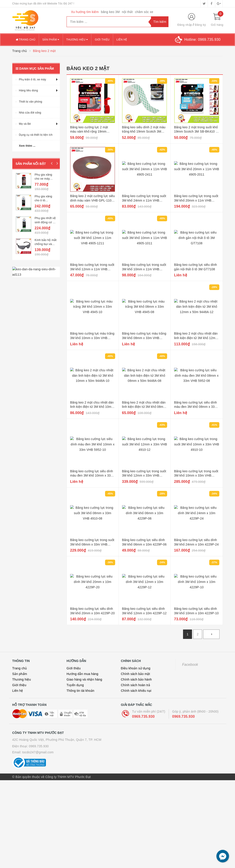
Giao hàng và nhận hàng (84, 679)
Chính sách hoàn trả (136, 685)
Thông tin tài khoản (80, 691)
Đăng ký (200, 25)
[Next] (211, 634)
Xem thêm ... (27, 146)
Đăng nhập (185, 25)
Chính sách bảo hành (136, 679)
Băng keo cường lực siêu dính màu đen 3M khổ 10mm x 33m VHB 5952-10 (92, 476)
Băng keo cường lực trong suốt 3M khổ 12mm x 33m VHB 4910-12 (144, 476)
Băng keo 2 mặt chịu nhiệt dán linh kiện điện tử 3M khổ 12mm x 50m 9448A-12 (196, 338)
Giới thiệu (102, 40)
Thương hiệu (77, 40)
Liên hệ (122, 40)
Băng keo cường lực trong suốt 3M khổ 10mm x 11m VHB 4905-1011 (144, 269)
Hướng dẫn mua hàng (82, 674)
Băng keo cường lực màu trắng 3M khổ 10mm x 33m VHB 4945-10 (92, 338)
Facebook (190, 665)
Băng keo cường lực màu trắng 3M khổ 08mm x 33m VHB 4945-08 (144, 338)
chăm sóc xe (144, 12)
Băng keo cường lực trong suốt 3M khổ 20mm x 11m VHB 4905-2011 (196, 200)
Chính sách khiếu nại (136, 691)
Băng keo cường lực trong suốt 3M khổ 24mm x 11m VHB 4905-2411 (144, 200)
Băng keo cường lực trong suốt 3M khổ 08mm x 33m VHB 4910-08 (92, 544)
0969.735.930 (143, 717)
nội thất (127, 12)
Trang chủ (26, 40)
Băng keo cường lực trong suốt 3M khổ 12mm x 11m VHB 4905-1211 (92, 269)
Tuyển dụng (75, 685)
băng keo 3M (110, 12)
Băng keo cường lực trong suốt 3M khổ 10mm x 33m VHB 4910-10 (196, 476)
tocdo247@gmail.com (38, 752)
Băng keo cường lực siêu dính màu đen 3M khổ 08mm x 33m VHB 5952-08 (196, 407)
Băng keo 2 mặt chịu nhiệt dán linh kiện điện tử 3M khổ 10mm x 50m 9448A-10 (92, 407)
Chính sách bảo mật (136, 674)
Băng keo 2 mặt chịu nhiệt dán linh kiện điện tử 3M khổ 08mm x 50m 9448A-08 (144, 407)
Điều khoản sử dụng (136, 668)
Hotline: (203, 40)
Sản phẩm (51, 40)
